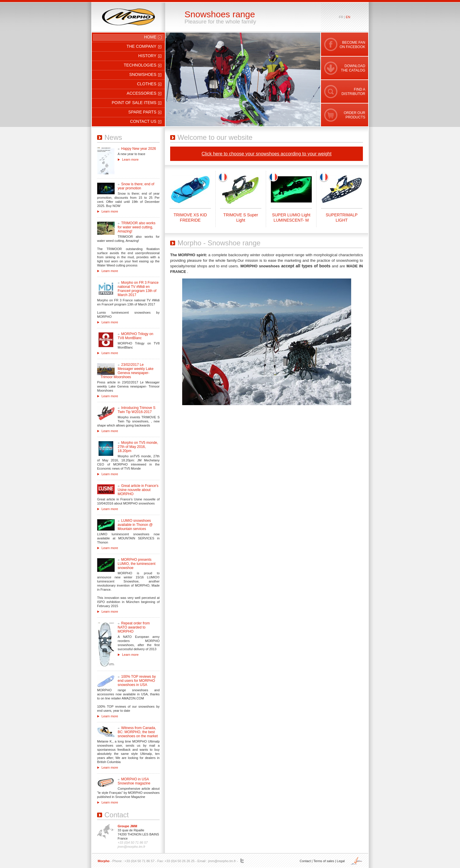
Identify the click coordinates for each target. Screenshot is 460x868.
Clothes (147, 84)
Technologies (140, 65)
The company (141, 46)
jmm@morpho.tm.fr (222, 861)
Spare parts (142, 112)
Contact (305, 861)
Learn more (130, 159)
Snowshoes (143, 74)
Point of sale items (134, 103)
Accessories (142, 93)
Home (150, 37)
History (147, 56)
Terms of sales (324, 861)
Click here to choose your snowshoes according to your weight (267, 154)
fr (341, 17)
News (113, 137)
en (348, 17)
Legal (341, 861)
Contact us (143, 121)
